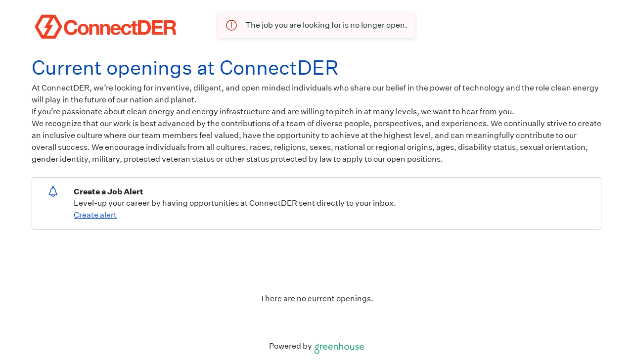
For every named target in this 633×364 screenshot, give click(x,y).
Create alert (95, 215)
